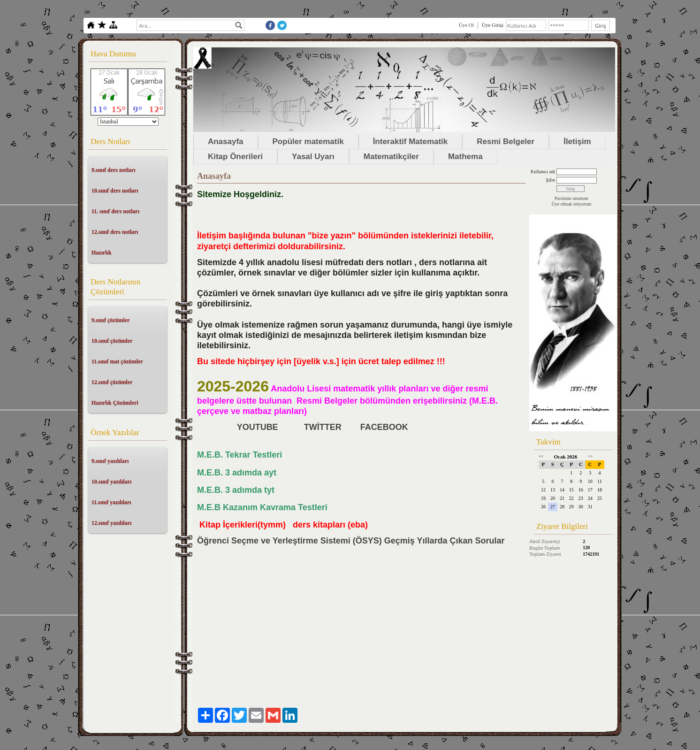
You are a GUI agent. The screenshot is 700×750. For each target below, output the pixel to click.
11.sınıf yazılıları (111, 502)
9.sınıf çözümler (110, 320)
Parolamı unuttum (571, 198)
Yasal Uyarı (313, 157)
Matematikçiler (391, 157)
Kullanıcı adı (543, 172)
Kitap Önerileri (235, 157)
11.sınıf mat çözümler (117, 361)
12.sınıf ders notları (115, 232)
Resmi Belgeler (506, 142)
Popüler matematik (308, 142)
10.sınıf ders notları (115, 191)
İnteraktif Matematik (411, 142)
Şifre (550, 180)
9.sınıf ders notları (114, 170)
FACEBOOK (385, 427)
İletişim (577, 142)
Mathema (465, 157)
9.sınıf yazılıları (110, 461)
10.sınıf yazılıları (111, 482)
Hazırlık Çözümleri (115, 403)
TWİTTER (323, 427)
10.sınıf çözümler (112, 341)
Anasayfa (226, 142)
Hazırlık (102, 253)
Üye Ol (466, 25)
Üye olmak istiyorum (571, 204)
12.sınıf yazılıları (111, 523)
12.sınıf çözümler (112, 382)
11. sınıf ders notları (115, 211)
